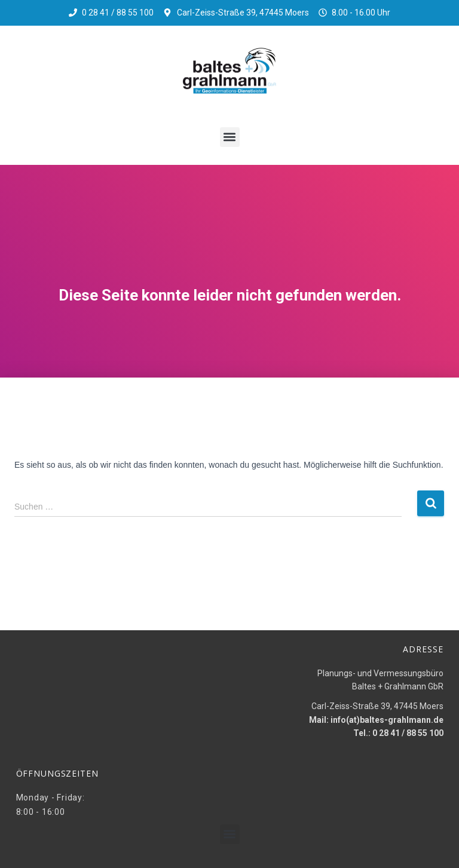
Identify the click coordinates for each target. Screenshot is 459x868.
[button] (230, 137)
